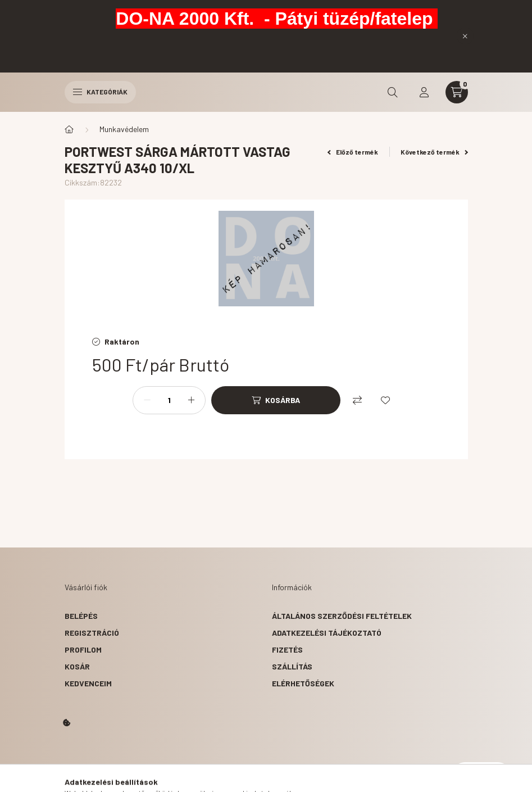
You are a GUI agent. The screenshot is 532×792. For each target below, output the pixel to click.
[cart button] (457, 92)
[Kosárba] (276, 400)
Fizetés (287, 650)
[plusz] (191, 400)
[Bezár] (465, 36)
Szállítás (292, 666)
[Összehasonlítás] (357, 400)
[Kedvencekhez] (385, 400)
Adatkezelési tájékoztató (327, 633)
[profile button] (424, 92)
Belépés (81, 616)
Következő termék (434, 152)
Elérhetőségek (303, 683)
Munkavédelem (124, 129)
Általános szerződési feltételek (342, 616)
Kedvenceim (88, 683)
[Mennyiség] (169, 400)
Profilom (83, 650)
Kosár (77, 666)
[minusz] (147, 400)
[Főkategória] (69, 129)
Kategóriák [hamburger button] (100, 92)
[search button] (393, 92)
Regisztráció (92, 633)
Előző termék (353, 152)
